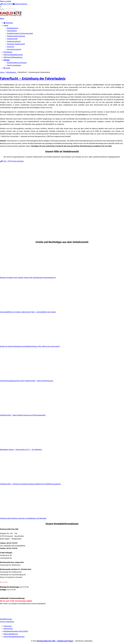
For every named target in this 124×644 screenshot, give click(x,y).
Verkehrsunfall (12, 39)
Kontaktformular (6, 619)
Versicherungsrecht (14, 49)
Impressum (8, 626)
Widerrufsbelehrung (11, 634)
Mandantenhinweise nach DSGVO (16, 631)
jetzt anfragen (19, 161)
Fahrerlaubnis (12, 31)
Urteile (6, 25)
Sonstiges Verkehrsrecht (16, 44)
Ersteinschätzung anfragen (17, 63)
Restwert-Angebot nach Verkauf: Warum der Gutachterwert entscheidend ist (28, 278)
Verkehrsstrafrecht (14, 41)
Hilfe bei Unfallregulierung (13, 57)
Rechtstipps (8, 52)
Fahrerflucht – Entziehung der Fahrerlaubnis (33, 78)
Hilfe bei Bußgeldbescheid (13, 55)
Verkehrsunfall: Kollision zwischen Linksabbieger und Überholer (23, 518)
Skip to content (6, 1)
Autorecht (11, 47)
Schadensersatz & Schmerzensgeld (20, 33)
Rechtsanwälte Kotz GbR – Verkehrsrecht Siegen (55, 641)
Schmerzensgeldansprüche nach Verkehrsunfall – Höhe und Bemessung (27, 381)
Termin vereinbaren (14, 65)
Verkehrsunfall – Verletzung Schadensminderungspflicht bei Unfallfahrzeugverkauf (30, 484)
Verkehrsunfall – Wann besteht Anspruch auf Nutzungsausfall (23, 415)
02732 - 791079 (7, 161)
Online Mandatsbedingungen (14, 637)
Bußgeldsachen (13, 28)
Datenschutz (8, 629)
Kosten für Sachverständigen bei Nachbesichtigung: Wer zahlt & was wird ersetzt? (30, 346)
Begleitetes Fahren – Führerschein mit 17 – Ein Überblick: (21, 450)
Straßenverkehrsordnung (16, 36)
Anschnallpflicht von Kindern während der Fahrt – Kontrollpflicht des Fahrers (28, 312)
